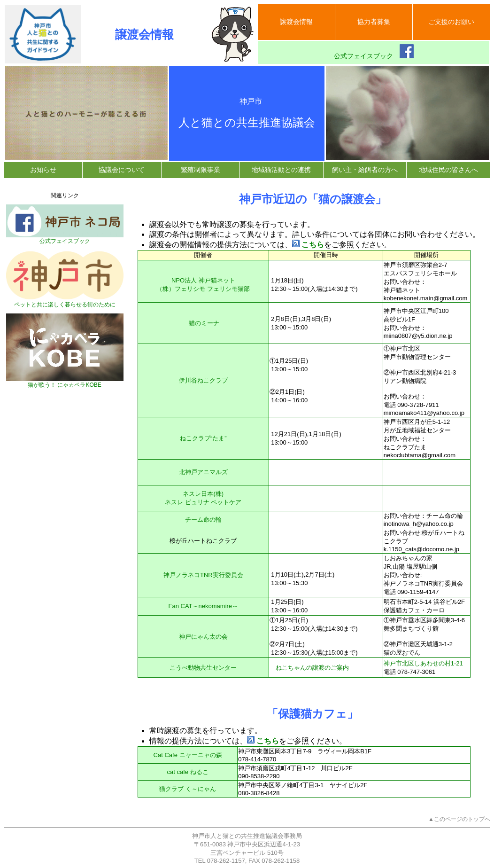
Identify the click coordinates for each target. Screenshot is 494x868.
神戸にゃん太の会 (203, 637)
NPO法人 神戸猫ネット (203, 280)
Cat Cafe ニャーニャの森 (188, 755)
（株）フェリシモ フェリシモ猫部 (203, 289)
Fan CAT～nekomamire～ (204, 606)
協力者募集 (374, 22)
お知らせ (43, 170)
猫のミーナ (204, 323)
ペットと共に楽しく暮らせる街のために (65, 302)
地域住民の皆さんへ (448, 170)
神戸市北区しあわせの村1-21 (423, 663)
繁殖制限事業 (201, 170)
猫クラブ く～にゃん (188, 789)
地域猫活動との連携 (281, 170)
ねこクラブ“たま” (203, 438)
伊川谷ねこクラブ (203, 380)
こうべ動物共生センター (203, 668)
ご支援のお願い (451, 22)
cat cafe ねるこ (187, 772)
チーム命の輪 (203, 520)
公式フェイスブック (374, 52)
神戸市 (247, 101)
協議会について (122, 170)
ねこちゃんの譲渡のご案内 (312, 668)
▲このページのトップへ (459, 819)
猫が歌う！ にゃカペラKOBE (65, 382)
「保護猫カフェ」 (313, 714)
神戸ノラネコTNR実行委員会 (203, 575)
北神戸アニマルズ (203, 472)
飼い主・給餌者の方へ (365, 170)
